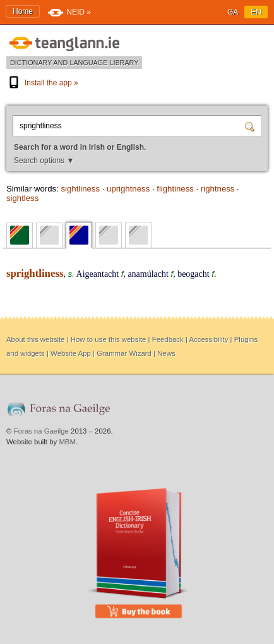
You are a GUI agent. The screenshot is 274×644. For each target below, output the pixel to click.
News (166, 353)
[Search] (251, 126)
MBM (67, 442)
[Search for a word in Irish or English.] (130, 126)
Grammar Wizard (124, 353)
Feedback (168, 339)
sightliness (80, 189)
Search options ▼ (44, 161)
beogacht (194, 274)
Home (23, 11)
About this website (35, 339)
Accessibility (208, 339)
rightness (218, 189)
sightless (22, 198)
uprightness (128, 189)
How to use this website (109, 339)
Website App (71, 353)
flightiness (175, 189)
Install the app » (42, 83)
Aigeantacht (98, 274)
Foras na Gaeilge (41, 431)
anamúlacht (148, 274)
